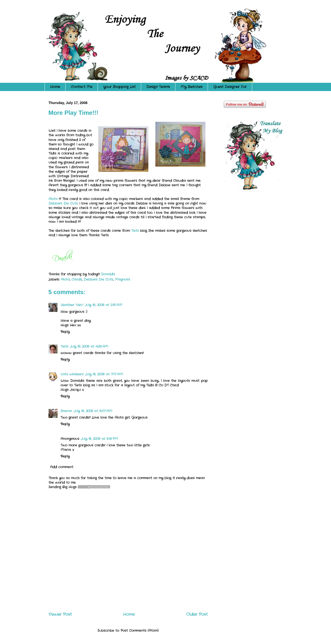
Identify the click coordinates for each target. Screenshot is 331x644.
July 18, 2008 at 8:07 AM (93, 411)
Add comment (62, 467)
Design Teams (158, 87)
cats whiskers (72, 374)
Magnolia (122, 279)
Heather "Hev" (72, 305)
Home (55, 87)
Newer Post (60, 614)
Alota (54, 199)
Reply (65, 332)
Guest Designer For (230, 87)
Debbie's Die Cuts (63, 203)
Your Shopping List (119, 87)
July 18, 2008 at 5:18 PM (99, 439)
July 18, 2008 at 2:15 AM (104, 305)
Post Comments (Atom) (140, 631)
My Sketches (192, 87)
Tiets (135, 231)
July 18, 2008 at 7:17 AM (104, 374)
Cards (77, 279)
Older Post (197, 614)
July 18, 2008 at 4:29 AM (89, 347)
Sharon (66, 411)
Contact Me (82, 87)
